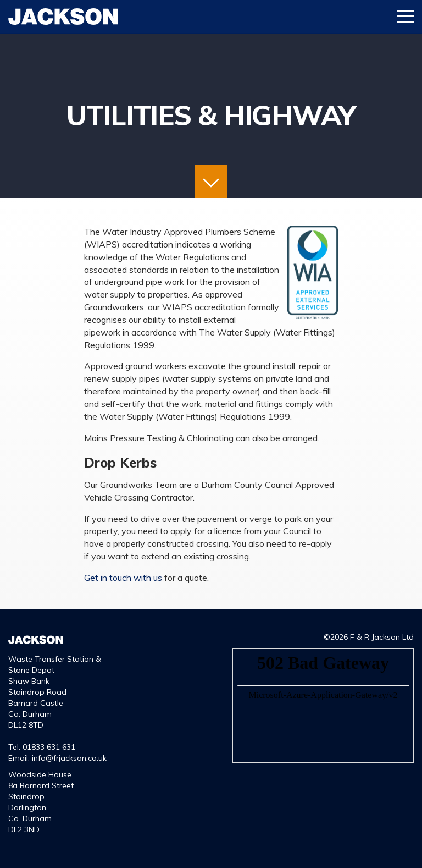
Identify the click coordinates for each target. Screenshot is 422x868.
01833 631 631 (49, 747)
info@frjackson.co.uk (69, 758)
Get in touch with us (123, 578)
